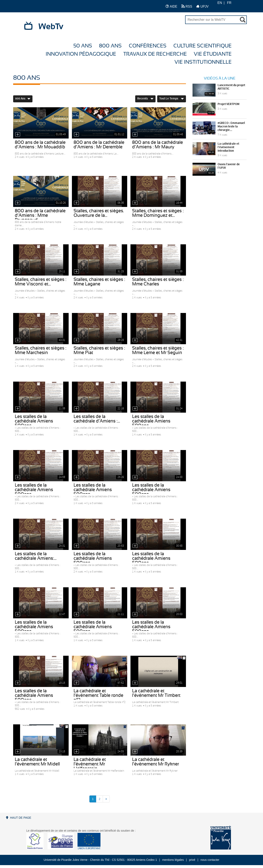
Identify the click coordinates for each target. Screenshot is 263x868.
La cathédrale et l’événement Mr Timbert (156, 693)
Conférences (148, 46)
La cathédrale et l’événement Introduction (228, 147)
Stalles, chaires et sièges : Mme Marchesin (41, 350)
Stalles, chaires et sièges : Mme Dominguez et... (158, 213)
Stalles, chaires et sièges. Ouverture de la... (99, 213)
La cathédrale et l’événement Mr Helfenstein (90, 764)
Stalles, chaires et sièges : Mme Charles (158, 282)
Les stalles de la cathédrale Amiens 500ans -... (34, 421)
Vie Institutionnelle (203, 62)
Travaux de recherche (155, 54)
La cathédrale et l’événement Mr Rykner (156, 762)
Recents (145, 99)
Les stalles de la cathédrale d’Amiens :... (97, 419)
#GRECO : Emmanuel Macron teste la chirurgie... (231, 127)
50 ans (83, 46)
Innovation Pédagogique (81, 54)
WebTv (51, 27)
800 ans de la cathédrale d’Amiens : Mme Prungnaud (40, 215)
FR (229, 3)
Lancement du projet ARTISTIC (231, 87)
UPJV (202, 6)
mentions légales (173, 860)
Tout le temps (172, 99)
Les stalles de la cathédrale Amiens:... (36, 556)
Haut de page (21, 818)
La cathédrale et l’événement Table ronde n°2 (98, 695)
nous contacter (210, 860)
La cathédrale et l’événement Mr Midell (37, 762)
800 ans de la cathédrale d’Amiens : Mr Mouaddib (40, 145)
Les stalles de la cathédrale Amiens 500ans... (151, 421)
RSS (187, 6)
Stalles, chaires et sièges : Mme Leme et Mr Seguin (158, 350)
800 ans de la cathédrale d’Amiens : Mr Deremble (99, 145)
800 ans (110, 46)
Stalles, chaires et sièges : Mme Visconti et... (41, 282)
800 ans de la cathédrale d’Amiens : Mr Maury (157, 145)
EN (220, 3)
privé (192, 860)
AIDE (171, 6)
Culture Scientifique (202, 46)
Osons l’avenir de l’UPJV (229, 166)
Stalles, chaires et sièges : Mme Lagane (99, 282)
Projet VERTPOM (228, 104)
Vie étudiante (213, 54)
